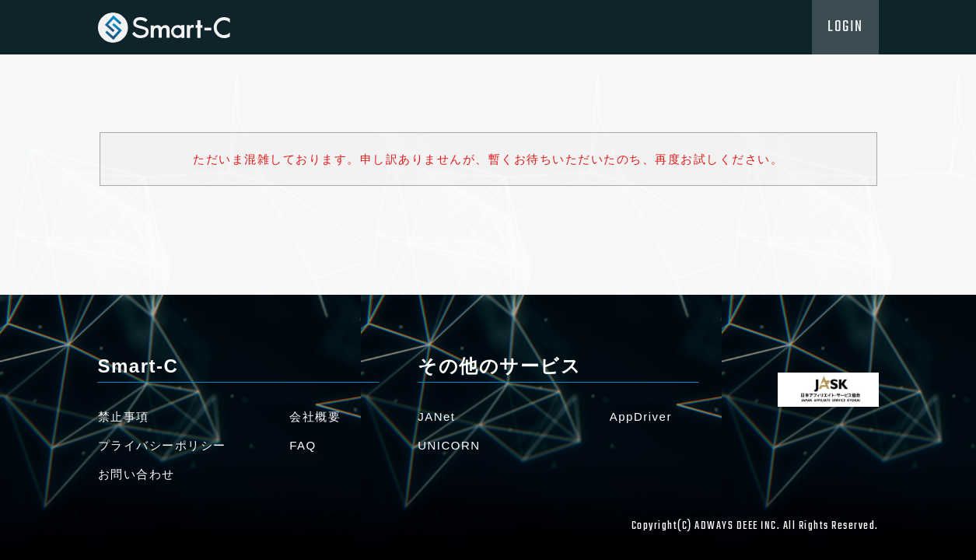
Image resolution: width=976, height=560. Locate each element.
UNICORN (449, 445)
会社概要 (315, 416)
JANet (436, 416)
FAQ (303, 445)
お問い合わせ (136, 474)
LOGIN (845, 27)
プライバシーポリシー (162, 445)
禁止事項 (124, 416)
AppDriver (641, 416)
